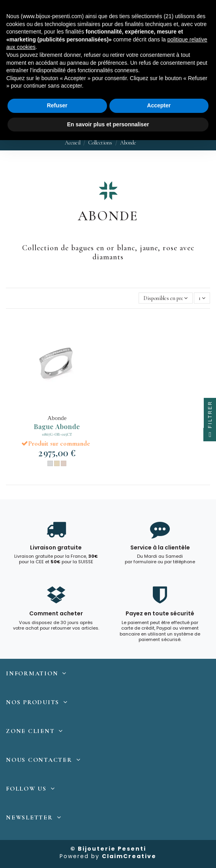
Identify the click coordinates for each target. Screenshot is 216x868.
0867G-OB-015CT (57, 434)
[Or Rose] (64, 463)
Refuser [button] (57, 105)
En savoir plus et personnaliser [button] (108, 124)
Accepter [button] (159, 105)
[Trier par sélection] (165, 298)
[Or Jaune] (57, 463)
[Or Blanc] (50, 463)
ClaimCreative (129, 856)
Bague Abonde (57, 426)
